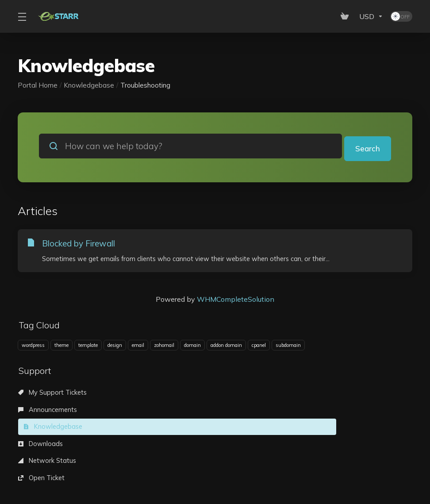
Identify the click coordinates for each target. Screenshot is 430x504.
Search (367, 146)
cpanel (259, 346)
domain (192, 346)
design (115, 346)
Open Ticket (298, 412)
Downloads (42, 412)
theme (61, 346)
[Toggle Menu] (22, 16)
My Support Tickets (55, 394)
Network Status (176, 412)
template (88, 346)
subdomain (288, 346)
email (138, 346)
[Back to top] (222, 471)
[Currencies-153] (371, 16)
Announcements (178, 394)
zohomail (164, 346)
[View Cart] (346, 16)
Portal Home (38, 85)
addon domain (226, 346)
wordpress (33, 346)
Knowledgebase (89, 85)
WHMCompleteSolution (236, 300)
